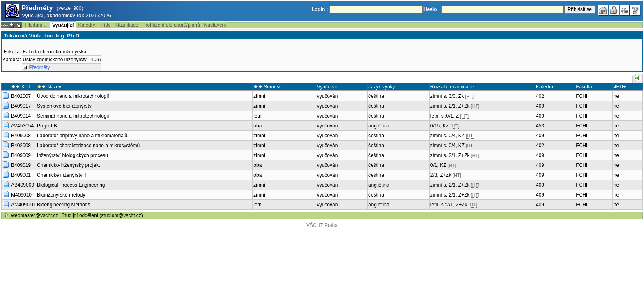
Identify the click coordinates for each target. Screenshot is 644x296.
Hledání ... (36, 25)
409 (540, 106)
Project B (47, 126)
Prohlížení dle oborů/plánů (171, 25)
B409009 (21, 155)
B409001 (21, 175)
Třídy (105, 25)
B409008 (21, 136)
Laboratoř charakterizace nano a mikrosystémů (88, 146)
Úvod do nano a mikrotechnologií (73, 96)
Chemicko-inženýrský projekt (68, 165)
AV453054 (22, 126)
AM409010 (23, 205)
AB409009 (23, 185)
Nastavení (215, 25)
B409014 (21, 116)
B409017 (21, 106)
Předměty (39, 67)
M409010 (21, 195)
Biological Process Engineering (71, 185)
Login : (320, 9)
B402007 (21, 96)
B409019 (21, 165)
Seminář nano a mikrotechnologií (73, 116)
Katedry (86, 25)
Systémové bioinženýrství (65, 106)
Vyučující (63, 25)
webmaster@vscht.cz (34, 215)
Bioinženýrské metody (61, 195)
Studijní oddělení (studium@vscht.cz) (102, 215)
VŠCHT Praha (322, 225)
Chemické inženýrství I (62, 175)
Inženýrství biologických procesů (72, 155)
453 (540, 126)
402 (540, 96)
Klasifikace (126, 25)
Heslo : (432, 9)
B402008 (21, 146)
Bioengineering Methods (63, 205)
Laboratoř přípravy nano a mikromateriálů (82, 136)
